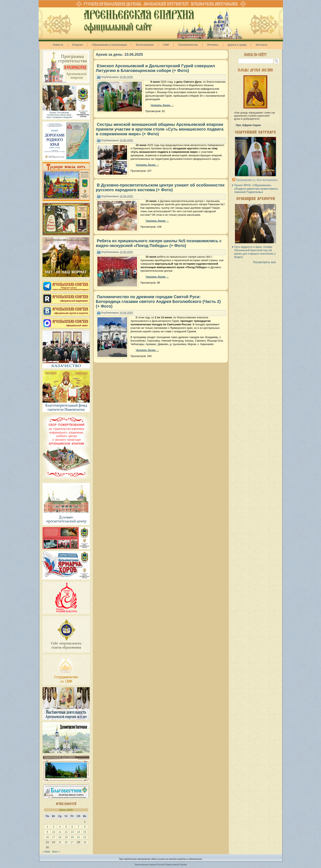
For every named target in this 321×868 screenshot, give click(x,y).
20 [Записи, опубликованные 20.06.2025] (72, 837)
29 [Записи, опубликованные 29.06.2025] (85, 842)
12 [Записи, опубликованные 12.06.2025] (66, 832)
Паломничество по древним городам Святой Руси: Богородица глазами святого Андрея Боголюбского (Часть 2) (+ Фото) (158, 301)
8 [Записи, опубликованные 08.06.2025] (85, 827)
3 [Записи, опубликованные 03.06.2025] (53, 827)
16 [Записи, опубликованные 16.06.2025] (47, 837)
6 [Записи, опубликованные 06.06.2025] (72, 827)
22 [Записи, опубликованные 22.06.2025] (85, 837)
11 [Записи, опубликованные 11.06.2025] (60, 832)
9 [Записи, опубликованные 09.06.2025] (47, 832)
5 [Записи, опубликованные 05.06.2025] (66, 827)
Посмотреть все (264, 262)
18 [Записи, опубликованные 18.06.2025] (60, 837)
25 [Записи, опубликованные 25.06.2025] (60, 842)
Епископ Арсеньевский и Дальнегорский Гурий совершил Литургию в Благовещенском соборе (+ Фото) (155, 68)
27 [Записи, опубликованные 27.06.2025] (72, 842)
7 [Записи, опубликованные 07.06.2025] (78, 827)
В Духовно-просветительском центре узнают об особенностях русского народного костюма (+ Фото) (160, 187)
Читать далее (162, 105)
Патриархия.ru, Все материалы (257, 180)
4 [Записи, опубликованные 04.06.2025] (60, 827)
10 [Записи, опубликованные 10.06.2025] (54, 832)
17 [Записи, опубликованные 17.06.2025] (54, 837)
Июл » (56, 852)
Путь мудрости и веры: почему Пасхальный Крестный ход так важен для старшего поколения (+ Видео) (255, 252)
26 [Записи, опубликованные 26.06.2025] (66, 842)
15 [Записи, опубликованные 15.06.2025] (85, 832)
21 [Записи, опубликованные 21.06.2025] (78, 837)
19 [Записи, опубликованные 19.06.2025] (66, 837)
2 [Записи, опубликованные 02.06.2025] (47, 827)
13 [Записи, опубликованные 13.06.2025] (72, 832)
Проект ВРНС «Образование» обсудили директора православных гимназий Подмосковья (256, 189)
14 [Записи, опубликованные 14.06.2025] (78, 832)
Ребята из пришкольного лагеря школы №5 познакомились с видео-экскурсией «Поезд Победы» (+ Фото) (159, 243)
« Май (46, 852)
